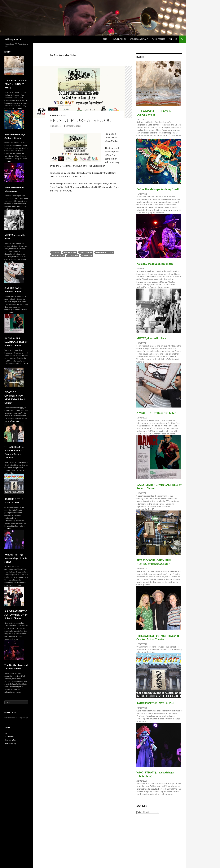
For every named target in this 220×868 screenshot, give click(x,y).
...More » (19, 108)
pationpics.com (13, 39)
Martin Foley (58, 256)
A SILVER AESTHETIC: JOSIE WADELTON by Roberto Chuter (16, 615)
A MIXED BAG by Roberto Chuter (156, 413)
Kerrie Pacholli (73, 126)
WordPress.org (10, 743)
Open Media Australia (139, 39)
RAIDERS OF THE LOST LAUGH (155, 703)
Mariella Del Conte (105, 252)
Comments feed (10, 740)
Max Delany (73, 256)
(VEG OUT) (56, 252)
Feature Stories (119, 39)
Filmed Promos (158, 39)
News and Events (58, 115)
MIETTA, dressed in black (151, 338)
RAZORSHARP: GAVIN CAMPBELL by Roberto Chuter (16, 342)
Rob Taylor (87, 256)
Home (104, 39)
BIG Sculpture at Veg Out (82, 120)
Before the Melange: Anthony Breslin (158, 189)
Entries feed (9, 736)
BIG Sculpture (86, 252)
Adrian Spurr (70, 252)
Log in (7, 733)
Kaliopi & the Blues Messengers (155, 264)
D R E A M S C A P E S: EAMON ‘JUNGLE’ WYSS (16, 84)
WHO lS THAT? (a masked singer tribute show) (16, 558)
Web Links (173, 39)
